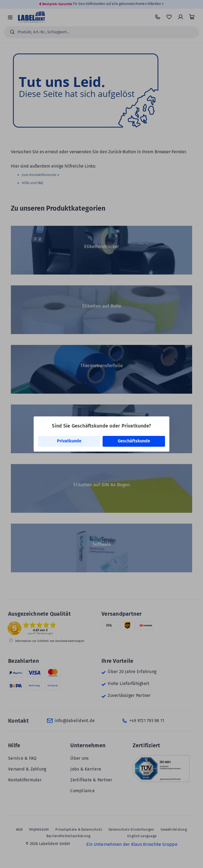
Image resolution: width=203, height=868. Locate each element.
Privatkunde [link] (69, 441)
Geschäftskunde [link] (134, 441)
